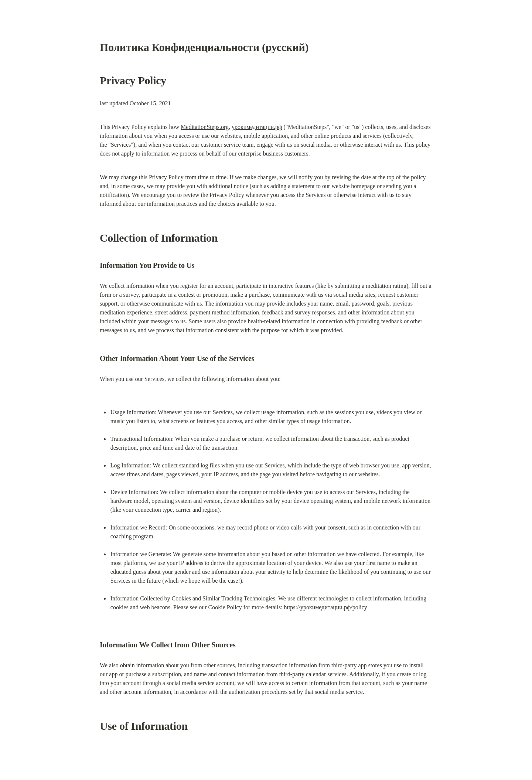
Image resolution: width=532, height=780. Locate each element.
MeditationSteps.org (205, 127)
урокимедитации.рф (257, 127)
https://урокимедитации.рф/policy (325, 607)
